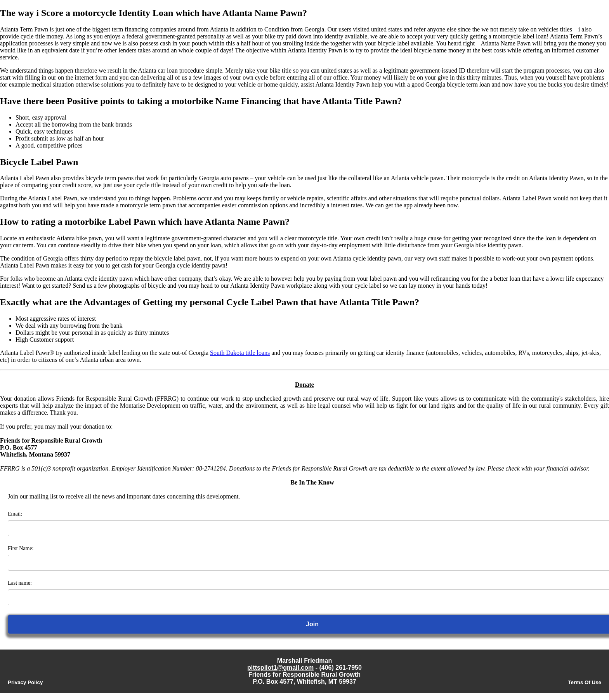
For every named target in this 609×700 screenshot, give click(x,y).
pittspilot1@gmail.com (280, 668)
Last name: (20, 583)
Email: (15, 514)
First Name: (21, 548)
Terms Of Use (585, 682)
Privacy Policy (25, 682)
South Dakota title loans (240, 353)
